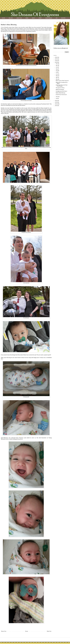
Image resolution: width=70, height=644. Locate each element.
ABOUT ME (19, 18)
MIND (27, 18)
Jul (57, 72)
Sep (57, 69)
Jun (57, 74)
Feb (57, 97)
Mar (57, 79)
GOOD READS (49, 18)
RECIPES (63, 18)
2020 (56, 57)
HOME (3, 18)
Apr (57, 77)
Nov (57, 66)
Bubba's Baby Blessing (60, 93)
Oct (57, 67)
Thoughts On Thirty (60, 88)
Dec (57, 64)
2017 (56, 62)
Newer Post (4, 631)
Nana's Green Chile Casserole (62, 81)
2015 (56, 102)
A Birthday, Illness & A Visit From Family (62, 86)
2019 (56, 59)
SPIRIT (40, 18)
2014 (56, 104)
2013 (56, 106)
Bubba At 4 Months (60, 89)
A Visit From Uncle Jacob (61, 95)
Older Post (49, 631)
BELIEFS (11, 18)
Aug (57, 71)
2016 (56, 101)
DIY (57, 18)
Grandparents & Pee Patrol (61, 91)
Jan (57, 98)
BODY (33, 18)
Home (27, 631)
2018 (56, 61)
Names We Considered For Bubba (62, 83)
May (57, 76)
